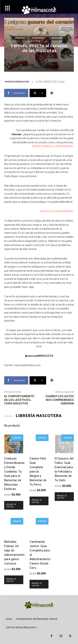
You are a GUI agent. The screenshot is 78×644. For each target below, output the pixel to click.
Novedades (57, 38)
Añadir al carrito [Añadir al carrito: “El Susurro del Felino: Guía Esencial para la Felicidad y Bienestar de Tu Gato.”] (62, 497)
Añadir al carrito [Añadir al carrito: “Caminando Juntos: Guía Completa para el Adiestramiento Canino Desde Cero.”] (37, 584)
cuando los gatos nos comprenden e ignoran (60, 400)
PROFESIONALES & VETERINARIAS (53, 147)
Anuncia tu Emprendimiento (57, 211)
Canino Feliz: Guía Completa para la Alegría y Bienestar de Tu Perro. (38, 472)
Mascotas (20, 38)
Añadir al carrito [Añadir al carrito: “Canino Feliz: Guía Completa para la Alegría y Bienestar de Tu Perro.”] (37, 501)
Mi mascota (38, 38)
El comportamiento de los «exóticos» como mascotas (19, 400)
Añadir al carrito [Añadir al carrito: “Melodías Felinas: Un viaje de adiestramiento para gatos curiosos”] (11, 580)
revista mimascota (17, 82)
